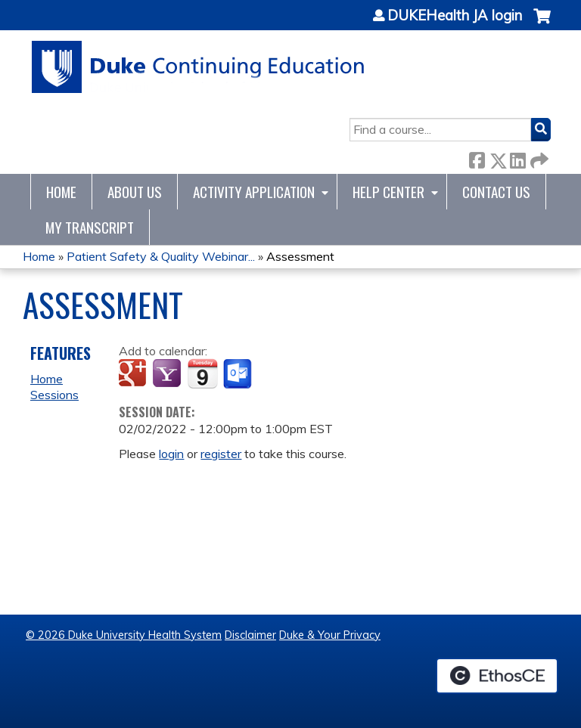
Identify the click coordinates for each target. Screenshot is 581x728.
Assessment (300, 256)
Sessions (54, 395)
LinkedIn (517, 158)
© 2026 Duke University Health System (124, 635)
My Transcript (90, 227)
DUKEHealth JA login (455, 16)
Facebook (477, 158)
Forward (538, 158)
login (171, 454)
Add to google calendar (134, 374)
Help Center (388, 192)
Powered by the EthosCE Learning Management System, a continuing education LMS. (497, 676)
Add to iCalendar (202, 373)
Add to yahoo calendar (168, 374)
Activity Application (254, 192)
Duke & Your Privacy (330, 635)
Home (61, 192)
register (221, 454)
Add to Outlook (239, 374)
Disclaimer (250, 635)
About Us (135, 192)
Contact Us (496, 192)
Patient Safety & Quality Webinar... (161, 256)
